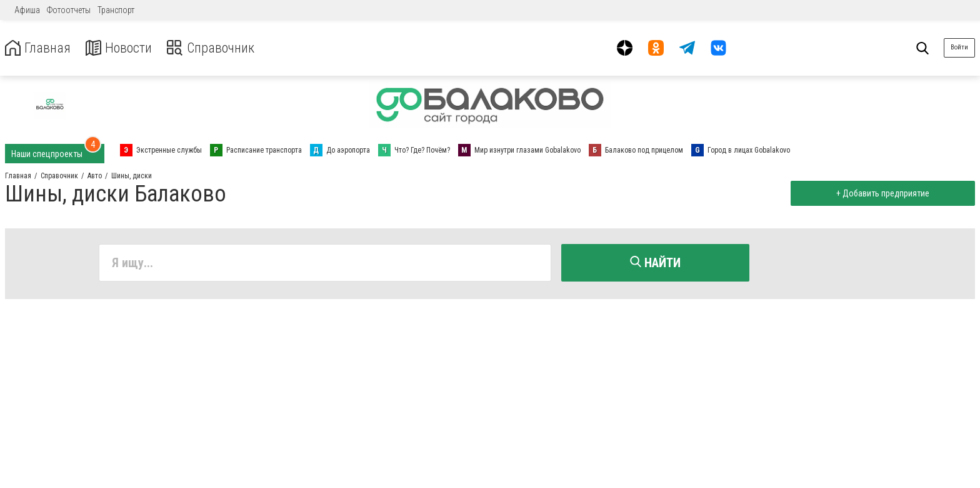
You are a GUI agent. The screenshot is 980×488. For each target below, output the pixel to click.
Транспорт (116, 10)
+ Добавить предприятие (881, 193)
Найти (655, 263)
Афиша (27, 10)
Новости (124, 48)
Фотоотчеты (69, 10)
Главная (39, 48)
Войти (959, 47)
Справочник (221, 48)
